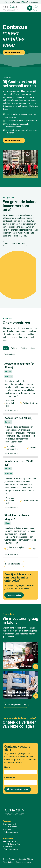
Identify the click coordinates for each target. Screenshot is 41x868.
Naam (7, 767)
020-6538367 (8, 847)
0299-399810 (8, 829)
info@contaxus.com (31, 2)
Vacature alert (30, 8)
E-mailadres (10, 778)
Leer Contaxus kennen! (15, 244)
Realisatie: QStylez (26, 859)
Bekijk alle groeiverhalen (16, 705)
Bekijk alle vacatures (14, 52)
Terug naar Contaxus (13, 2)
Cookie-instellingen (23, 862)
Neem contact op (14, 595)
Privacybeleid (8, 862)
